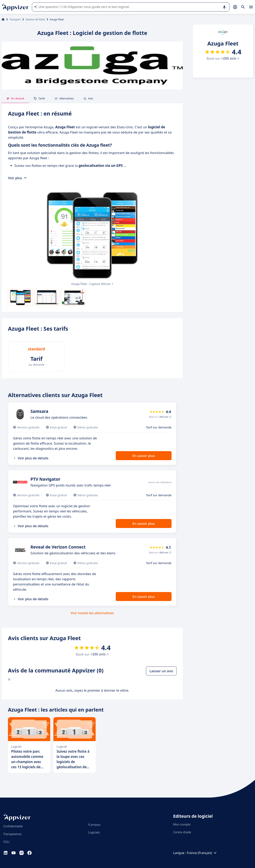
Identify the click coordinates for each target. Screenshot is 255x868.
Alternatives (64, 98)
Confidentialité (13, 826)
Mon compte (182, 824)
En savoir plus (144, 456)
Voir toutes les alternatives (92, 613)
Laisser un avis (161, 671)
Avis (88, 98)
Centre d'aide (182, 832)
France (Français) (202, 853)
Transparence (12, 834)
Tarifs (39, 98)
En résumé (15, 98)
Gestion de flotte (35, 19)
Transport (15, 19)
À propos (94, 825)
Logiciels (94, 832)
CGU (6, 842)
